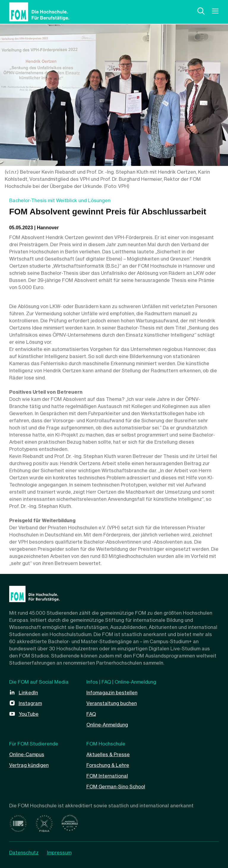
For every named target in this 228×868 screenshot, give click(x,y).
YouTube (29, 714)
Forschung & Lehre (108, 765)
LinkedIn (28, 693)
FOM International (107, 776)
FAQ (91, 714)
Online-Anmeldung (107, 725)
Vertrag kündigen (29, 765)
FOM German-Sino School (116, 787)
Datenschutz (24, 853)
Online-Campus (27, 754)
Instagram (30, 703)
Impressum (59, 853)
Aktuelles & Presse (108, 754)
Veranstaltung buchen (112, 703)
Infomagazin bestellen (112, 693)
